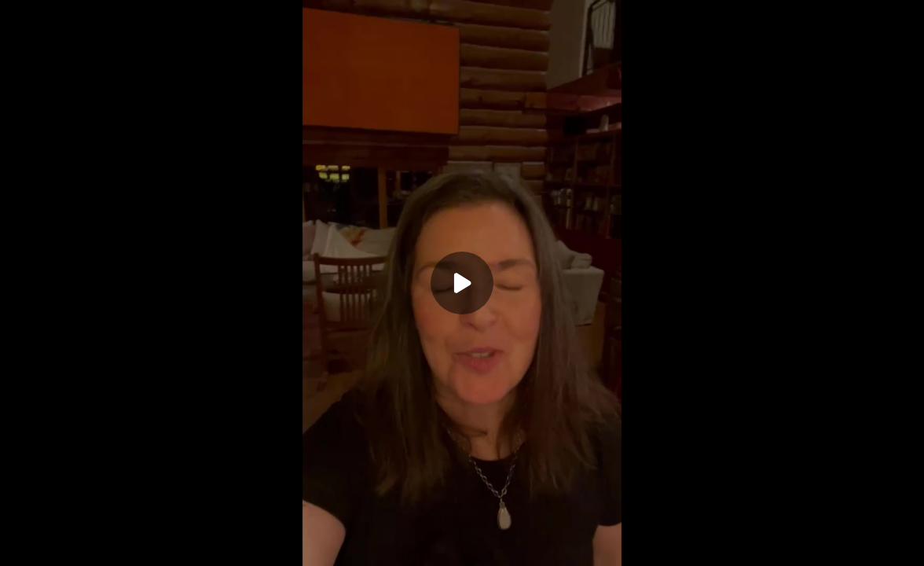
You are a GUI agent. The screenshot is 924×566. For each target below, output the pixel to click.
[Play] (462, 283)
